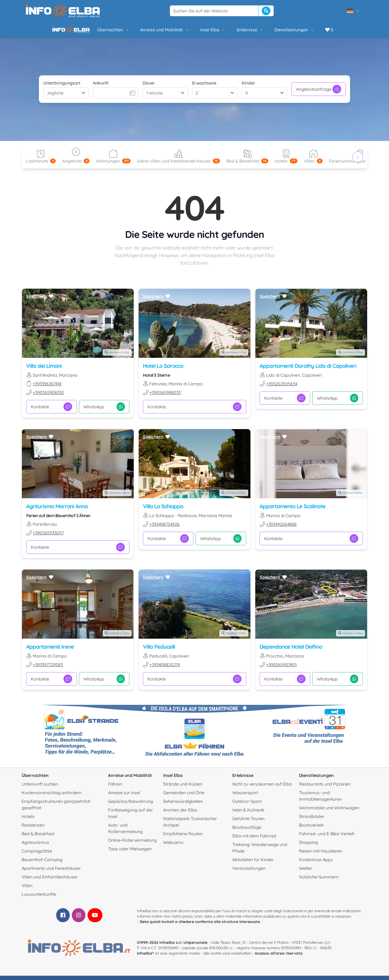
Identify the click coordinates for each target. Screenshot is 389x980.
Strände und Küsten (183, 788)
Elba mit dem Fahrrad (254, 840)
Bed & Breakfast (38, 838)
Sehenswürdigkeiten (183, 806)
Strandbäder (312, 821)
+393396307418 (47, 388)
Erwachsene (204, 87)
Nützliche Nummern (319, 881)
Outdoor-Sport (247, 806)
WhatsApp (104, 411)
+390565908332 (48, 397)
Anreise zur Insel (124, 797)
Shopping (308, 847)
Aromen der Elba (180, 814)
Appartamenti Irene (50, 651)
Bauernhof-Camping (42, 864)
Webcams (173, 847)
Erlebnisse (232, 32)
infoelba (145, 958)
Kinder (248, 87)
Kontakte (51, 411)
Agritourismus (35, 847)
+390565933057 (48, 537)
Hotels (28, 821)
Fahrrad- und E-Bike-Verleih (327, 838)
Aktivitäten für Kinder (253, 864)
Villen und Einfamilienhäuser (50, 881)
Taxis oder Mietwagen (130, 853)
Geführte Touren (248, 823)
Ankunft (101, 87)
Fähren (115, 788)
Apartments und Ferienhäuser (51, 873)
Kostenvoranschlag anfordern (52, 797)
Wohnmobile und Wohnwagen (329, 812)
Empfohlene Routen (183, 838)
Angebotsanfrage (319, 93)
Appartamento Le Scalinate (293, 511)
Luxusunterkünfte (39, 898)
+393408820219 (165, 669)
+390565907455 (281, 669)
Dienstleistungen (276, 32)
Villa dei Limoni (44, 370)
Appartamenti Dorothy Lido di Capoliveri (308, 370)
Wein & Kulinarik (248, 814)
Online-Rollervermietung (132, 844)
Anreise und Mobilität (146, 32)
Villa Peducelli (159, 651)
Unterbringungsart (62, 87)
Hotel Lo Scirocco (163, 370)
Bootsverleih (311, 829)
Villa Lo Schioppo (163, 511)
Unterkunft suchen (40, 788)
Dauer (149, 87)
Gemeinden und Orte (184, 797)
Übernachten (95, 32)
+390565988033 (165, 397)
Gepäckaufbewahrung (130, 806)
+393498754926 (165, 528)
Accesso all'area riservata (279, 958)
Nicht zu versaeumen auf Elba (262, 788)
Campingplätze (37, 855)
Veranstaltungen (249, 873)
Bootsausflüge (247, 831)
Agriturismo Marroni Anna (57, 511)
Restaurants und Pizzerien (325, 788)
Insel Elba (195, 32)
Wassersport (245, 797)
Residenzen (33, 829)
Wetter (306, 873)
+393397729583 (48, 669)
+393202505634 (282, 388)
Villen (27, 890)
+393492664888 (281, 528)
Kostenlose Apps (316, 864)
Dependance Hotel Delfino (291, 651)
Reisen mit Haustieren (321, 855)
